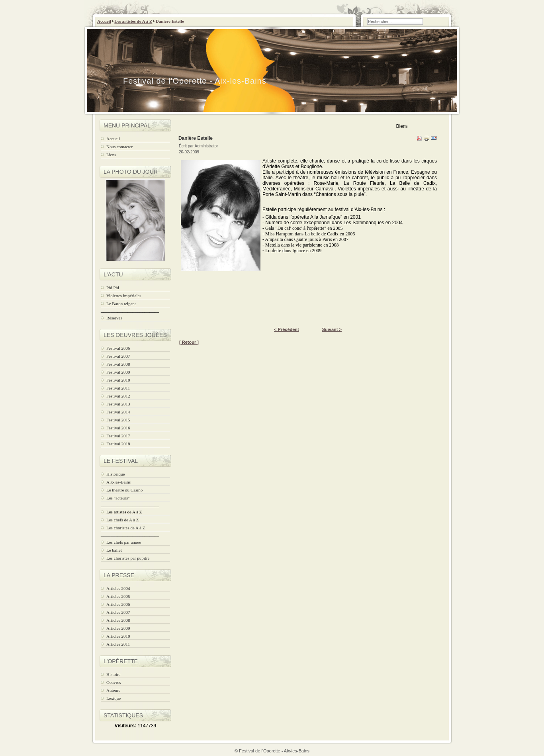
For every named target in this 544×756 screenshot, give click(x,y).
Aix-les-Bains (118, 482)
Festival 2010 (118, 380)
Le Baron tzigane (121, 304)
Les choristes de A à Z (126, 528)
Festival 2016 (118, 428)
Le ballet (114, 550)
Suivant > (332, 329)
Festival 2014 (118, 412)
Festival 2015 (118, 420)
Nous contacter (119, 147)
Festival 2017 (118, 436)
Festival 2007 (118, 356)
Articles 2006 (118, 604)
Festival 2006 (118, 348)
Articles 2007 (118, 612)
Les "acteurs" (118, 498)
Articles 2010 (118, 636)
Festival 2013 (118, 404)
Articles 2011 (118, 644)
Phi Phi (113, 288)
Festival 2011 (118, 388)
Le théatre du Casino (124, 490)
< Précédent (287, 329)
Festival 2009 (118, 372)
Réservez (114, 318)
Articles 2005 (118, 596)
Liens (111, 155)
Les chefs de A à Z (123, 520)
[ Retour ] (189, 342)
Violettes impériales (124, 296)
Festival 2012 (118, 396)
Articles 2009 (118, 628)
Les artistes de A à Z (133, 21)
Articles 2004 (118, 588)
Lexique (113, 698)
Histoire (113, 674)
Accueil (104, 21)
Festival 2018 (118, 444)
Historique (115, 474)
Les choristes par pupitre (128, 558)
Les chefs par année (124, 542)
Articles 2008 (118, 620)
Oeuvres (114, 682)
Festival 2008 (118, 364)
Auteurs (113, 690)
